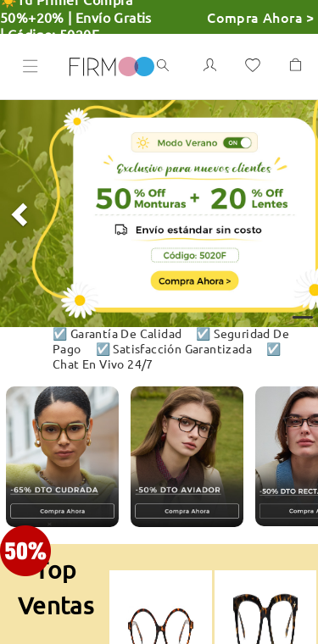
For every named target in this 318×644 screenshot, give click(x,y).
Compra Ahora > (261, 17)
